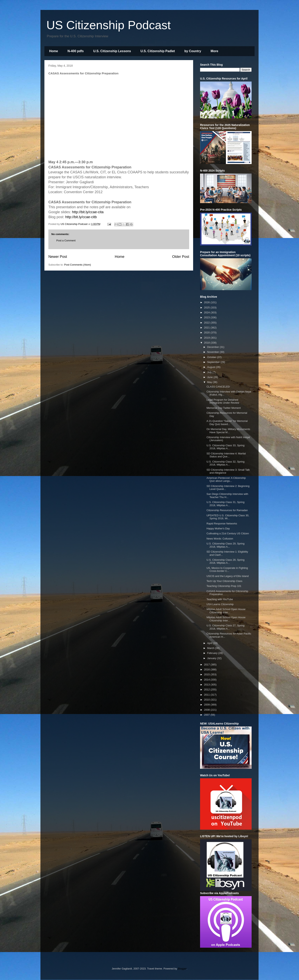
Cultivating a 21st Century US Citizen (228, 533)
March (211, 648)
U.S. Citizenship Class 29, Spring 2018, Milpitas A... (225, 545)
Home (54, 51)
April (210, 643)
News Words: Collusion (220, 539)
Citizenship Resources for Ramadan (227, 510)
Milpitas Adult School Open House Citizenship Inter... (226, 611)
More (214, 51)
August (212, 367)
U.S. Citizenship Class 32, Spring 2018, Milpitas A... (225, 463)
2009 (207, 705)
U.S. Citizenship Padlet (158, 51)
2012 (207, 690)
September (214, 362)
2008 (207, 710)
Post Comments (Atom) (78, 265)
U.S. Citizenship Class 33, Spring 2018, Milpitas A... (225, 447)
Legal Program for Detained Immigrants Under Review (223, 401)
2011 (207, 695)
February (213, 653)
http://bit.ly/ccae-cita (88, 212)
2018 (207, 343)
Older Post (181, 257)
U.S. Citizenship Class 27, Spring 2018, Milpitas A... (225, 627)
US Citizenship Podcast (109, 25)
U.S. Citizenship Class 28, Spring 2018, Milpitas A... (225, 561)
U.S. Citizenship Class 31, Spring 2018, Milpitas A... (225, 504)
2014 (207, 680)
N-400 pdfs (76, 51)
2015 (207, 674)
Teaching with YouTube (220, 599)
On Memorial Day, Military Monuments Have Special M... (228, 431)
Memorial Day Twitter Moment (223, 408)
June (210, 377)
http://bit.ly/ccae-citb (81, 217)
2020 (207, 333)
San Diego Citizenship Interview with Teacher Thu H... (227, 496)
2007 (207, 715)
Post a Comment (66, 240)
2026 (207, 302)
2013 (207, 685)
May (210, 382)
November (214, 352)
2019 (207, 338)
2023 (207, 317)
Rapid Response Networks (222, 524)
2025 (207, 308)
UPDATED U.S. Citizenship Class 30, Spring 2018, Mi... (228, 517)
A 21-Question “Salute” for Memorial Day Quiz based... (227, 423)
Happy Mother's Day (218, 528)
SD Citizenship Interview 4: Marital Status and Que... (226, 455)
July (210, 372)
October (212, 357)
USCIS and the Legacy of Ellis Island (227, 576)
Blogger (182, 969)
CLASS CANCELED (218, 387)
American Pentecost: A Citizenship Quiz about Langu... (226, 479)
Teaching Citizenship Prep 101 (224, 586)
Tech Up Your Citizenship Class (224, 581)
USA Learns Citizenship (220, 604)
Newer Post (58, 257)
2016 (207, 669)
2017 (207, 665)
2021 (207, 328)
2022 (207, 323)
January (212, 658)
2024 (207, 312)
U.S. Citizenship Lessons (112, 51)
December (214, 347)
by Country (193, 51)
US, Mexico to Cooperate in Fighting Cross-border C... (227, 570)
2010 (207, 700)
